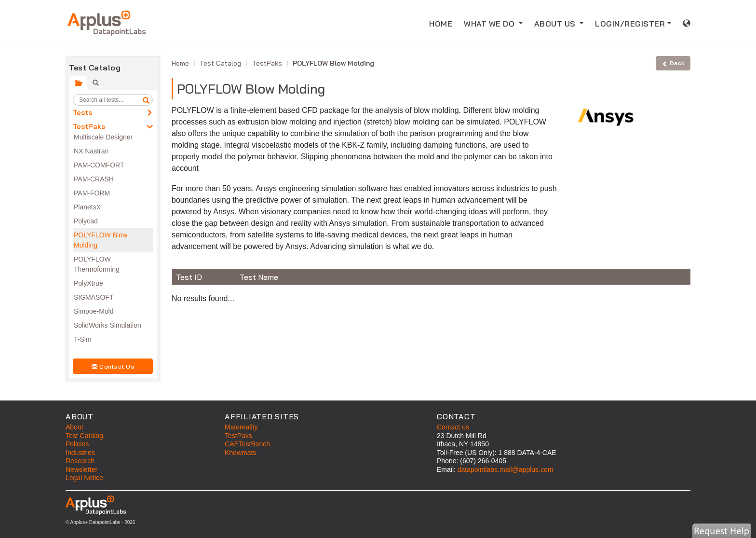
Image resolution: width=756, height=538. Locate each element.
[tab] (78, 83)
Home (181, 63)
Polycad (86, 221)
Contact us (453, 427)
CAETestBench (247, 444)
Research (80, 461)
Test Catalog (221, 63)
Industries (80, 453)
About (74, 427)
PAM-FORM (92, 193)
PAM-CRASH (94, 179)
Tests (82, 112)
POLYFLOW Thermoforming (97, 264)
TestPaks (89, 126)
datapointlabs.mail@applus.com (506, 469)
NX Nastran (91, 151)
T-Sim (83, 339)
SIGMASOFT (94, 297)
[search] (146, 100)
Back (673, 63)
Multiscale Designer (103, 137)
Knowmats (240, 453)
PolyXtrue (88, 283)
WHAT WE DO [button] (490, 24)
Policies (77, 444)
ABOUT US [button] (556, 24)
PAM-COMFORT (99, 165)
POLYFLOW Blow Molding (101, 240)
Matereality (241, 427)
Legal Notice (84, 478)
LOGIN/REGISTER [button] (630, 24)
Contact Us (113, 366)
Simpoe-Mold (94, 311)
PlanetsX (87, 207)
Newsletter (81, 469)
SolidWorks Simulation (108, 325)
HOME (444, 23)
